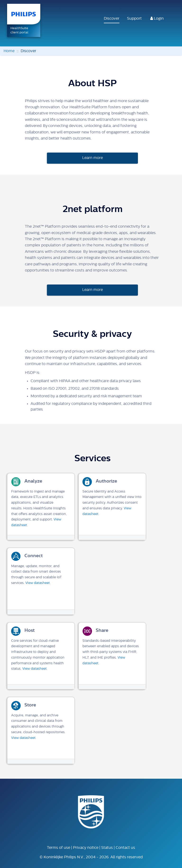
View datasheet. (38, 583)
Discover (112, 19)
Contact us (125, 848)
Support (134, 19)
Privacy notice (86, 848)
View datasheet (34, 669)
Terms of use (59, 848)
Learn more (93, 158)
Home (9, 51)
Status (107, 848)
